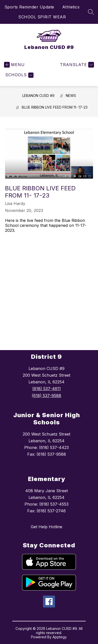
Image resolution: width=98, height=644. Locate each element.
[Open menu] (14, 65)
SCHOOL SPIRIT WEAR (42, 17)
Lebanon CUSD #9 (38, 96)
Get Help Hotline (46, 527)
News (71, 96)
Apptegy (60, 637)
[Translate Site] (76, 65)
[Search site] (91, 12)
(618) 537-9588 (46, 396)
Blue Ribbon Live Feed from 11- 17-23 (55, 107)
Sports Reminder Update (29, 7)
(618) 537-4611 (46, 389)
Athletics (71, 7)
